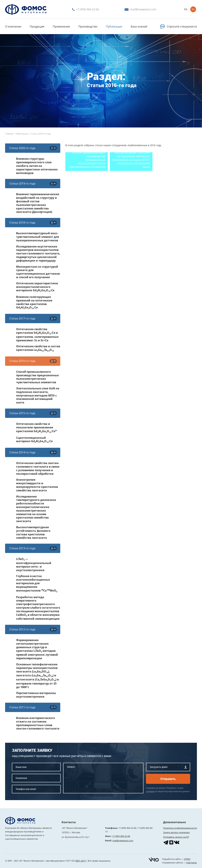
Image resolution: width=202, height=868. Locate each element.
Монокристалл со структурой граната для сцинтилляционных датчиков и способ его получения (38, 272)
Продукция (37, 26)
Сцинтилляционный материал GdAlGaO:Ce (34, 440)
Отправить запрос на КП (176, 837)
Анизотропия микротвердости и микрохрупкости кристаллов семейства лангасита (37, 485)
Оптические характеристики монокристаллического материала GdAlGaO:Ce (37, 287)
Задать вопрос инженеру (176, 832)
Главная (9, 134)
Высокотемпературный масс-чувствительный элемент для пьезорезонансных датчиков (38, 237)
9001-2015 (80, 861)
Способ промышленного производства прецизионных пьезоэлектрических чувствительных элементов (37, 377)
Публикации (114, 26)
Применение (61, 26)
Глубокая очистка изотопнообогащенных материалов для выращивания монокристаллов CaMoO (37, 584)
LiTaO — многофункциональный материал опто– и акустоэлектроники (34, 565)
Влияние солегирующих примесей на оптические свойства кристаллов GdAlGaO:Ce (34, 302)
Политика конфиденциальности (180, 828)
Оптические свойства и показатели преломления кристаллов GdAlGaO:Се (37, 428)
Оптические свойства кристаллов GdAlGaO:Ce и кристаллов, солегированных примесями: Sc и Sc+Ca (37, 335)
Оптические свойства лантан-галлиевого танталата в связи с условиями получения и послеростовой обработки (38, 468)
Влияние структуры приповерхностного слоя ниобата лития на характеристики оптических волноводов (37, 166)
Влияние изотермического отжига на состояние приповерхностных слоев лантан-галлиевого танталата (38, 723)
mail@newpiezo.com (123, 841)
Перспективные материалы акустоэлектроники (36, 695)
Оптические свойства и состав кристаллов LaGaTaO (38, 348)
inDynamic (192, 863)
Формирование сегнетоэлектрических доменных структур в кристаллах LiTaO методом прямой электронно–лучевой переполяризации (37, 649)
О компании (13, 26)
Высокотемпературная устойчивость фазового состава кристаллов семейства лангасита (33, 533)
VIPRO (187, 859)
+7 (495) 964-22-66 (127, 828)
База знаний (139, 26)
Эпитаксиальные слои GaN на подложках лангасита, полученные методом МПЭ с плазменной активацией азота (38, 395)
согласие (150, 791)
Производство (88, 26)
